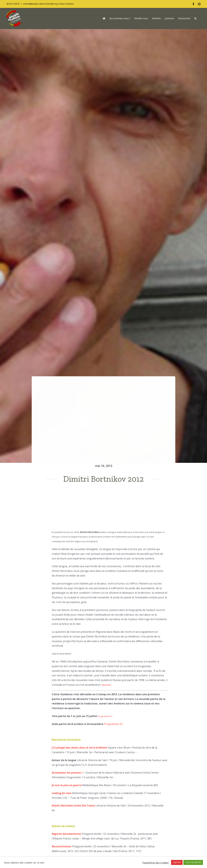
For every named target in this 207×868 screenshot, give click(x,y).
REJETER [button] (177, 862)
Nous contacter (67, 4)
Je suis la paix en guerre (67, 787)
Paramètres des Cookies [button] (155, 863)
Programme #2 (113, 726)
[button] (195, 18)
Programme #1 (105, 718)
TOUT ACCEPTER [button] (193, 862)
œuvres (106, 687)
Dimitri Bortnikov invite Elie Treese (73, 807)
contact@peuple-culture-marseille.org (40, 4)
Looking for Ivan (62, 795)
